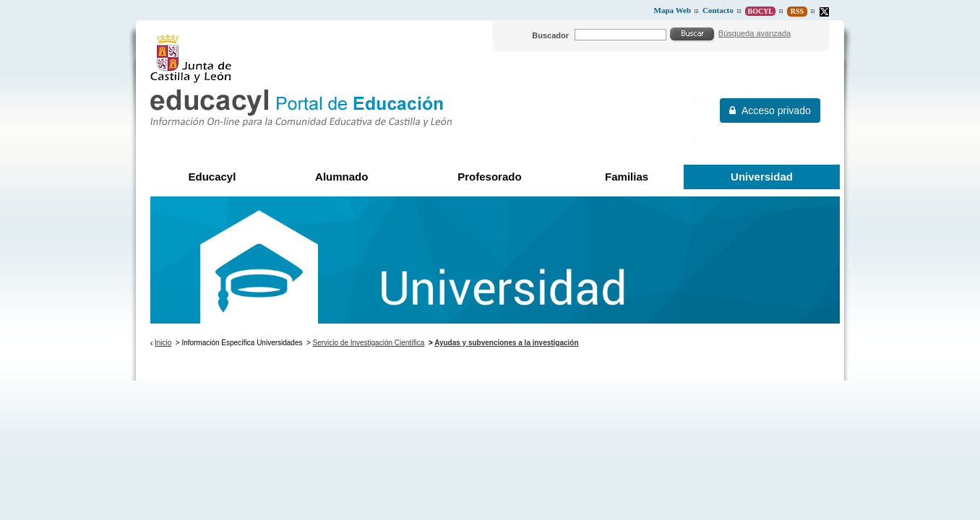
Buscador (550, 35)
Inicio (163, 343)
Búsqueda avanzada (755, 33)
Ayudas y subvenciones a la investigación (506, 343)
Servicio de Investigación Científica (369, 343)
